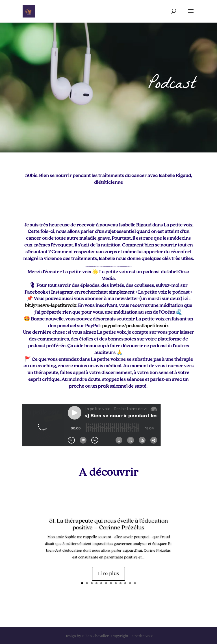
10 (125, 583)
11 (130, 583)
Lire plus (108, 574)
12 (135, 583)
